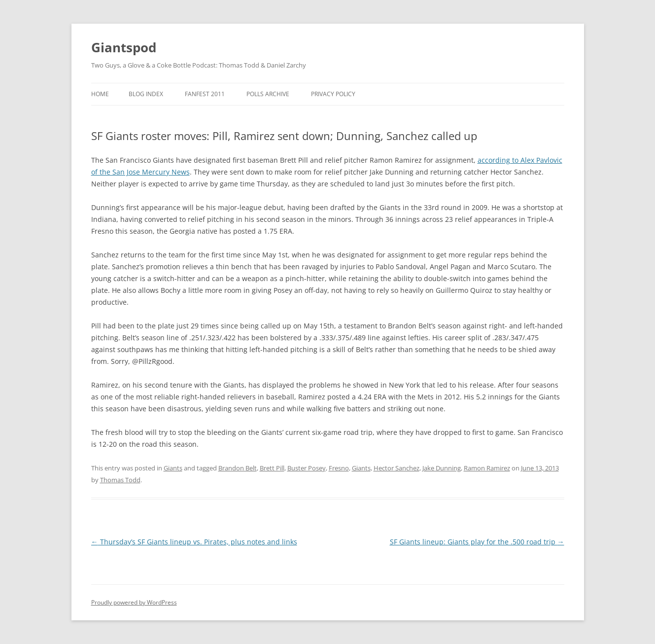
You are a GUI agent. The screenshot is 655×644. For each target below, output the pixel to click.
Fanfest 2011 (205, 94)
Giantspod (124, 47)
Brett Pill (272, 468)
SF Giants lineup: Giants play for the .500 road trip (477, 542)
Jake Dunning (442, 468)
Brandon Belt (238, 468)
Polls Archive (268, 94)
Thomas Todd (120, 480)
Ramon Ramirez (487, 468)
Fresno (339, 468)
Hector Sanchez (396, 468)
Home (100, 94)
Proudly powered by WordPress (134, 602)
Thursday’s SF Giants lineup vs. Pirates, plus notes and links (194, 542)
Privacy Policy (333, 94)
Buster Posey (307, 468)
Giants (173, 468)
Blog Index (146, 94)
